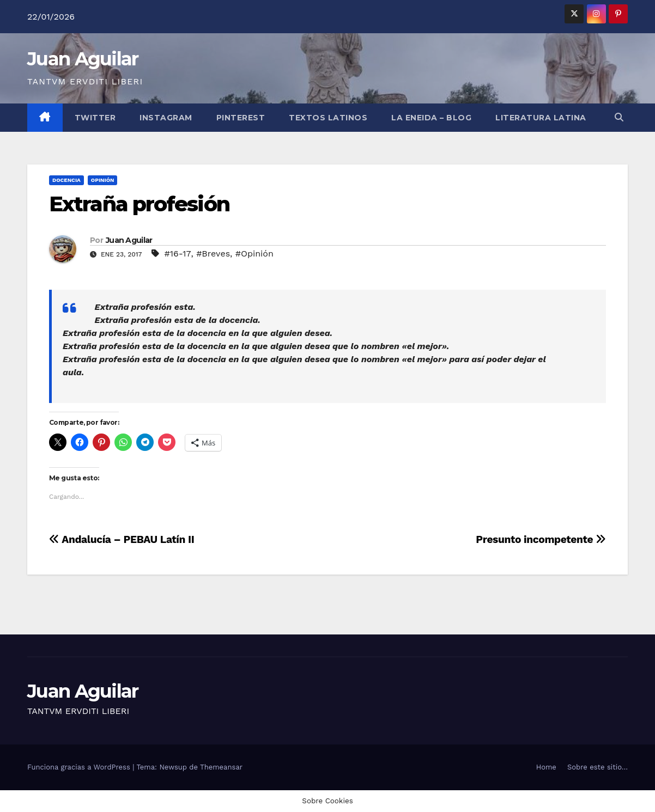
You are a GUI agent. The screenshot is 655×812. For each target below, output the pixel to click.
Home (546, 767)
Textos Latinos (328, 118)
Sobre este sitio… (598, 767)
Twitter (95, 118)
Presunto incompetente (541, 539)
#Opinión (254, 254)
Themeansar (221, 767)
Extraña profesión (139, 204)
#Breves (213, 254)
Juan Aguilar (83, 59)
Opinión (103, 180)
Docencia (66, 180)
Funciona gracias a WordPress (80, 767)
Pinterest (241, 118)
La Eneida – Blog (431, 118)
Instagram (166, 118)
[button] (619, 117)
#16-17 (177, 254)
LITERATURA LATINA (541, 118)
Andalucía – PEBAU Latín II (122, 539)
